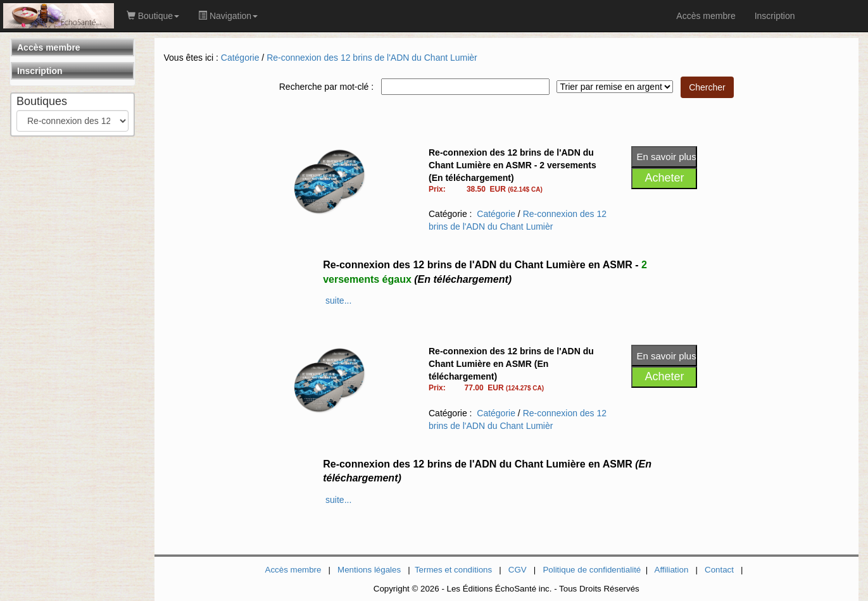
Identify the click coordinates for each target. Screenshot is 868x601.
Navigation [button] (228, 16)
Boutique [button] (153, 16)
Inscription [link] (775, 16)
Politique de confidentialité (592, 570)
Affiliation (672, 570)
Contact (719, 570)
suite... (338, 300)
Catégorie (240, 58)
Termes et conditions (453, 570)
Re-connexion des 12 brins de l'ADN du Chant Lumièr (372, 58)
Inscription (40, 71)
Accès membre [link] (706, 16)
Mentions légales (369, 570)
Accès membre (49, 47)
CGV (518, 570)
